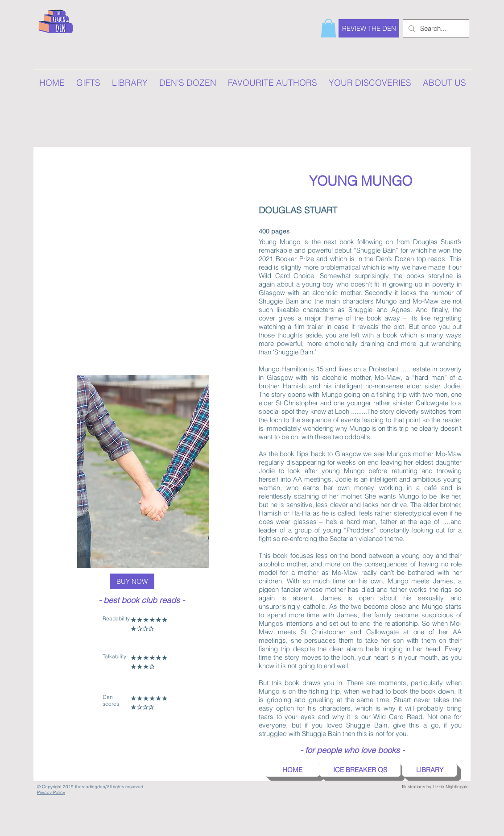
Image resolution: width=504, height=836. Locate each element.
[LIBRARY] (430, 770)
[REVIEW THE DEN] (369, 28)
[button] (328, 28)
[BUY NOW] (132, 581)
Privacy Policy (51, 792)
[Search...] (435, 28)
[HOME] (292, 770)
